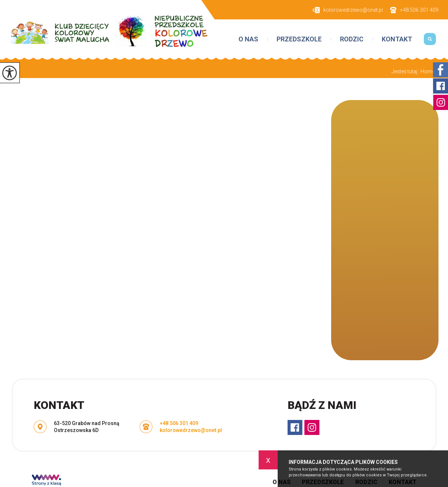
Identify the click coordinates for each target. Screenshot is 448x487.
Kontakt (397, 39)
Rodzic (352, 39)
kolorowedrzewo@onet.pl (347, 10)
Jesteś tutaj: (406, 71)
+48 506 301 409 (414, 10)
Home (428, 71)
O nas (248, 39)
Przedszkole (299, 39)
